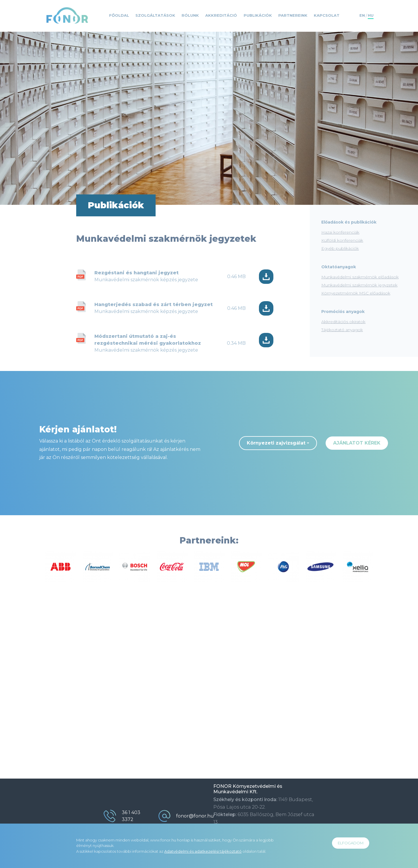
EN (362, 15)
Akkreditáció (221, 15)
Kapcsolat (327, 15)
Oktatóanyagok (339, 267)
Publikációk (258, 15)
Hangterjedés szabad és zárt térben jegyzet (154, 304)
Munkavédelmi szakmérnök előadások (360, 277)
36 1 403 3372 (131, 816)
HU (371, 15)
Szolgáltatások (155, 15)
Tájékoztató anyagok (342, 330)
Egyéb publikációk (340, 248)
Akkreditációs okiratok (343, 322)
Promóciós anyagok (343, 312)
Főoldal (119, 15)
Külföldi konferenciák (342, 240)
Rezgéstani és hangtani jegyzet (137, 273)
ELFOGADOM (351, 843)
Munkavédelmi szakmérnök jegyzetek (359, 285)
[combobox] (278, 443)
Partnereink (293, 15)
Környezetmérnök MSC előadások (356, 293)
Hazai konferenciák (340, 232)
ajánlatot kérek (357, 443)
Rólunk (190, 15)
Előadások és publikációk (349, 222)
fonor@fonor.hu (195, 816)
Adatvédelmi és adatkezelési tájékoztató (203, 851)
